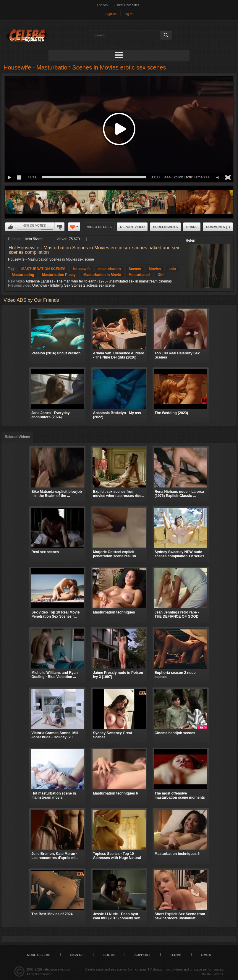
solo (172, 269)
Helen (191, 240)
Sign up (111, 14)
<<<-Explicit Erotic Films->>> (187, 177)
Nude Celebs (39, 955)
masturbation (110, 269)
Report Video (132, 227)
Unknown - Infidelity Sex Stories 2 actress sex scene (73, 285)
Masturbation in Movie (102, 275)
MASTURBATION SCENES (43, 269)
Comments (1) (218, 227)
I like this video (10, 227)
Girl (161, 275)
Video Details (99, 227)
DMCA (206, 955)
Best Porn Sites (128, 5)
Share (192, 227)
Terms (176, 955)
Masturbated (139, 275)
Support (142, 955)
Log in (128, 14)
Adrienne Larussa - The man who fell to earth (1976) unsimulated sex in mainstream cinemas (99, 281)
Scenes (135, 269)
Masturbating (23, 275)
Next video (16, 281)
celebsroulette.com (56, 969)
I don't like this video (59, 227)
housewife (82, 269)
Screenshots (166, 227)
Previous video (20, 285)
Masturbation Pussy (59, 275)
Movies (155, 269)
